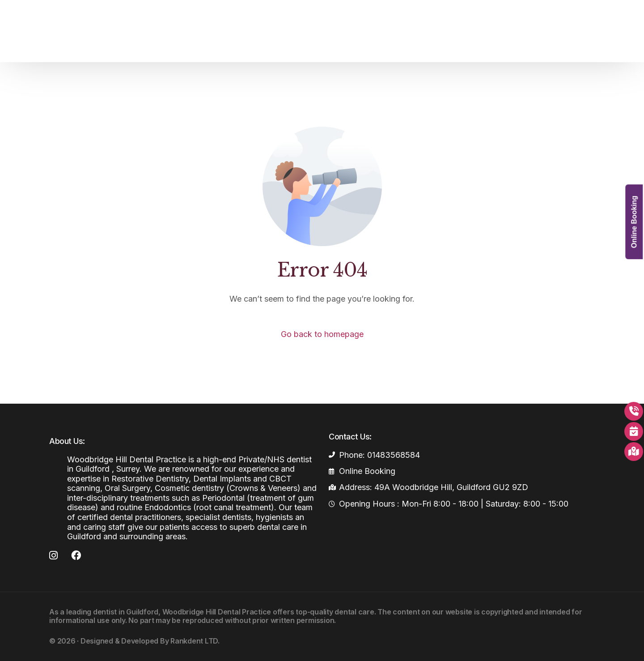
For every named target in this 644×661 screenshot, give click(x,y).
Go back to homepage (322, 334)
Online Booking (634, 224)
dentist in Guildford (126, 612)
